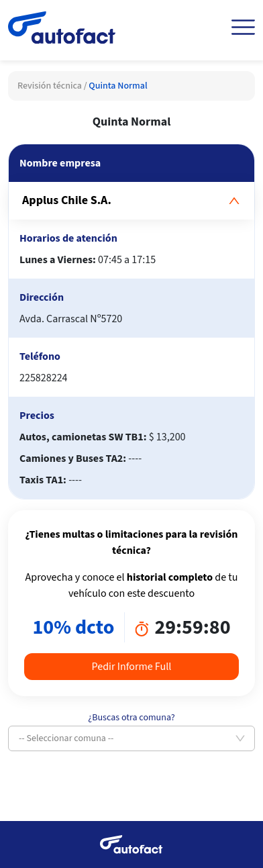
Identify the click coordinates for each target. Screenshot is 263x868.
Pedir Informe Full (132, 667)
